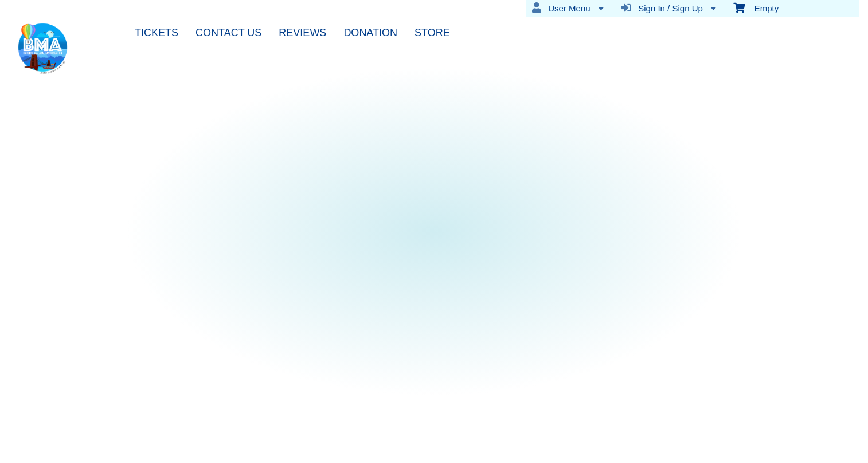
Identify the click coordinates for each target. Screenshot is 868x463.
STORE (432, 33)
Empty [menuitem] (756, 7)
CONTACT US (228, 33)
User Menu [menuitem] (568, 8)
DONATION (370, 33)
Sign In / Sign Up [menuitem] (668, 8)
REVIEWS (302, 33)
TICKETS (157, 33)
